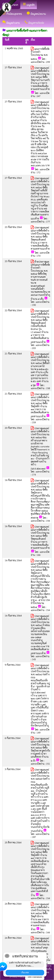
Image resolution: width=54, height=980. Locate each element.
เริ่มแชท (25, 972)
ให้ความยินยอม (35, 977)
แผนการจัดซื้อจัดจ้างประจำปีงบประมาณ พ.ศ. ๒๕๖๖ (40, 54)
